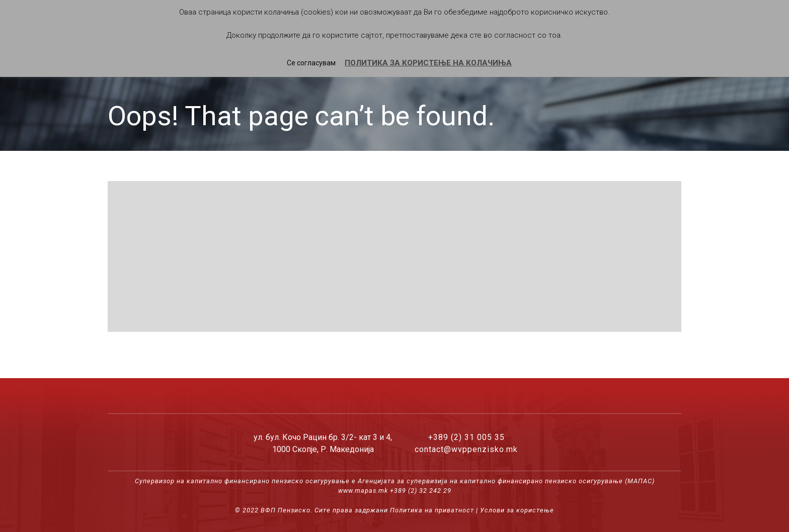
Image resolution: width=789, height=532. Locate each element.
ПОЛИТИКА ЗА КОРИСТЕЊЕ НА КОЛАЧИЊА (428, 63)
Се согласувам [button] (311, 63)
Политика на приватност (432, 510)
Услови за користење (517, 510)
